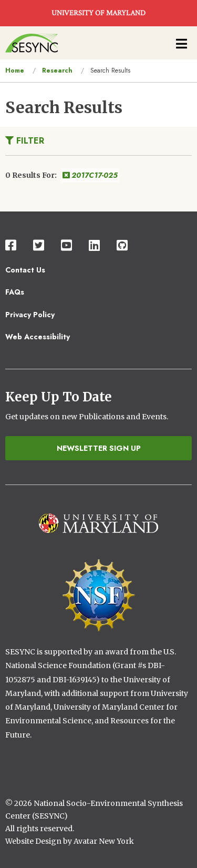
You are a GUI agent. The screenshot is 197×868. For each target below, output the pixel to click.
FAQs (15, 292)
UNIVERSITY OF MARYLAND (98, 13)
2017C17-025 (90, 175)
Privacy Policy (30, 315)
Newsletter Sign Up (99, 448)
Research (57, 70)
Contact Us (25, 270)
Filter (25, 141)
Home (15, 70)
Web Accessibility (38, 337)
